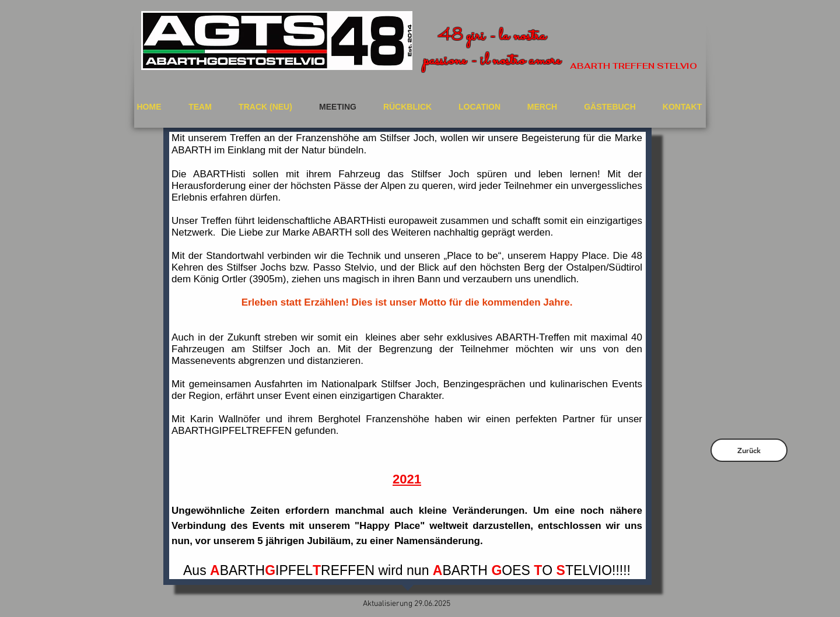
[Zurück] (749, 450)
